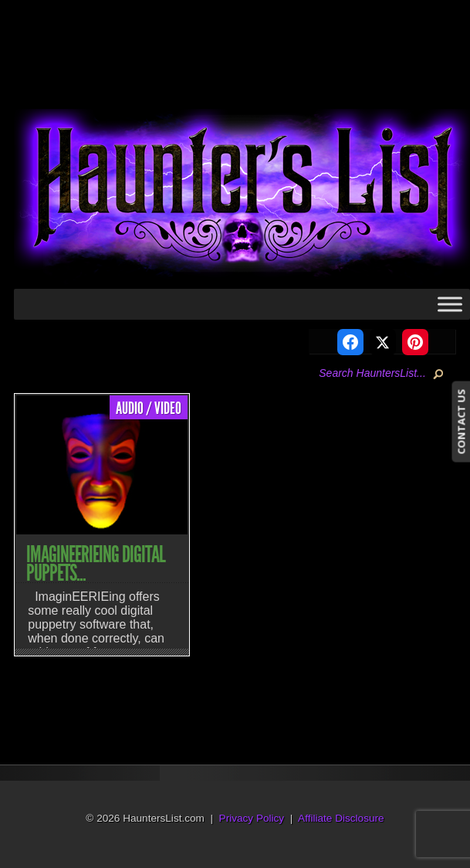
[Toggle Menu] (450, 304)
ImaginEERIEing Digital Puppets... (96, 564)
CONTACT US (461, 421)
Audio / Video (149, 409)
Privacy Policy (252, 818)
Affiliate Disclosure (341, 818)
